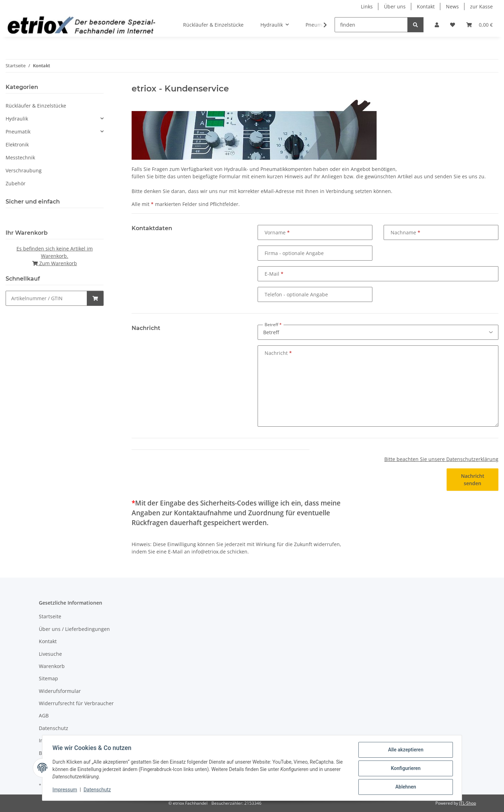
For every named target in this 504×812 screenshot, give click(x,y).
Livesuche (50, 654)
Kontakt (426, 6)
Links (367, 6)
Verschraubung (24, 170)
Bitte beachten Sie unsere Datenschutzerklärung (441, 459)
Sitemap (48, 678)
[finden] (371, 25)
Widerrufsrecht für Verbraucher (76, 703)
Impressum (66, 790)
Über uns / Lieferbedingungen (74, 629)
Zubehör (16, 183)
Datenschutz (98, 790)
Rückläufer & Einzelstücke (36, 106)
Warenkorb (52, 666)
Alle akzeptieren (404, 751)
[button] (437, 25)
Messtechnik (20, 157)
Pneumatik (18, 132)
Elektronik (17, 144)
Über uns (395, 6)
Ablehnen (404, 787)
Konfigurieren (404, 769)
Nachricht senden (473, 480)
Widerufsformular (60, 691)
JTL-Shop (468, 803)
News (452, 6)
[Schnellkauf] (46, 298)
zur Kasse (481, 6)
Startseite (50, 616)
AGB (44, 715)
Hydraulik (17, 119)
